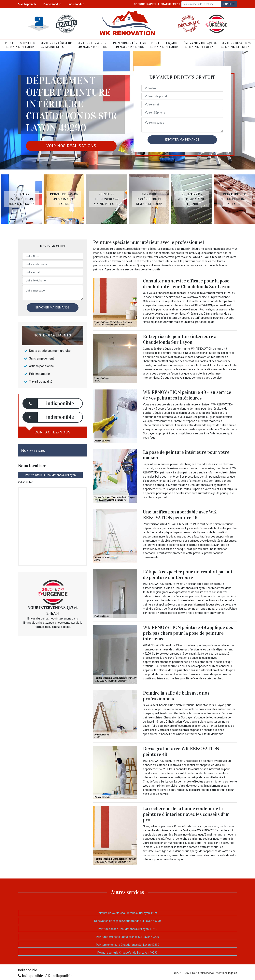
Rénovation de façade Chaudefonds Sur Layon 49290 (127, 921)
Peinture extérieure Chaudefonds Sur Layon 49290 (128, 945)
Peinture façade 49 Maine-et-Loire (164, 45)
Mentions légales (227, 973)
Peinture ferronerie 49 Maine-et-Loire (92, 45)
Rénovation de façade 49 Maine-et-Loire (199, 45)
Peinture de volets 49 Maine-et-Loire (235, 45)
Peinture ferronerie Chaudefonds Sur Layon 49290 (127, 937)
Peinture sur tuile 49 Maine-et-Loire (20, 45)
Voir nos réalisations (71, 146)
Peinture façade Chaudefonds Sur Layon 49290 (128, 929)
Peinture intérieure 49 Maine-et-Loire (129, 45)
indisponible (27, 4)
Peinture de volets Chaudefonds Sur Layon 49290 (128, 913)
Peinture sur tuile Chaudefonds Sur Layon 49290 (127, 953)
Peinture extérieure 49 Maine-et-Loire (55, 45)
